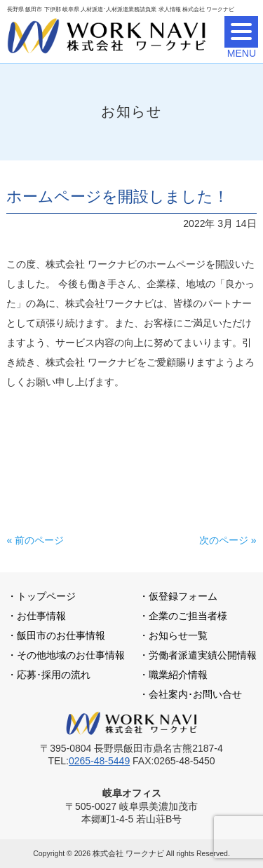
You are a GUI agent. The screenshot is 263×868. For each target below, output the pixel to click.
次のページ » (228, 540)
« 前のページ (35, 540)
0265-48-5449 (99, 761)
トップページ (46, 596)
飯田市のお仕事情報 (61, 635)
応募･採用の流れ (54, 675)
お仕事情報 (41, 616)
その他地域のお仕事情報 (71, 655)
